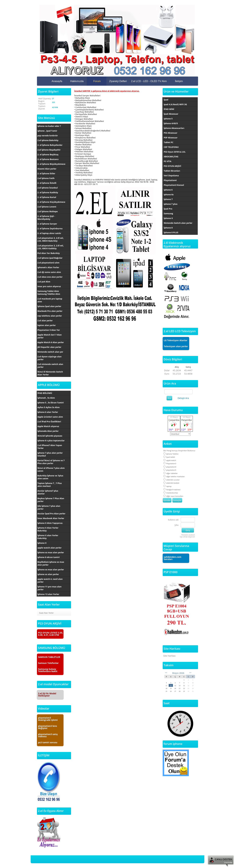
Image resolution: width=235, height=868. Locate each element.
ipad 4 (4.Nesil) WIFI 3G (175, 104)
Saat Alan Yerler (46, 613)
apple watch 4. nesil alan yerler (50, 580)
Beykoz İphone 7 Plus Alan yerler (51, 500)
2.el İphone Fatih (46, 178)
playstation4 (170, 467)
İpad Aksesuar (171, 114)
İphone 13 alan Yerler (48, 594)
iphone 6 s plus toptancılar (51, 440)
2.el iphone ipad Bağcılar (50, 258)
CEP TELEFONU (171, 147)
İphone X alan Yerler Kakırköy (48, 537)
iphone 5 (168, 119)
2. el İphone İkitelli (47, 183)
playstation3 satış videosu (48, 735)
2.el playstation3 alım (48, 263)
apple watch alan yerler (50, 548)
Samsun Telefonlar (48, 663)
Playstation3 (170, 463)
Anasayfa (57, 81)
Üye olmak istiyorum (187, 537)
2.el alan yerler (45, 320)
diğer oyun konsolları (173, 496)
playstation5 (170, 470)
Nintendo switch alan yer (50, 352)
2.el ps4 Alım (44, 282)
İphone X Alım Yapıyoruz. (50, 523)
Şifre (176, 525)
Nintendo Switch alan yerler (178, 223)
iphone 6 (168, 190)
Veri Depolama (171, 175)
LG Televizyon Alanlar (176, 340)
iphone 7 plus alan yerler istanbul (50, 454)
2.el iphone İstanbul (48, 188)
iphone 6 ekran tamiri (49, 557)
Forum (97, 81)
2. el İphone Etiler (46, 173)
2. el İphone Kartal (47, 197)
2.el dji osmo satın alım (49, 272)
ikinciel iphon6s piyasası (50, 436)
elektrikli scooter (172, 480)
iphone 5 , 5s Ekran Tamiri (51, 403)
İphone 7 (168, 199)
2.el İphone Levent (47, 207)
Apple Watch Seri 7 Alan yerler (50, 336)
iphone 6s (169, 194)
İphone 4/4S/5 (171, 123)
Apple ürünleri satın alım (50, 417)
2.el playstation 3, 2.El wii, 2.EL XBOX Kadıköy (51, 247)
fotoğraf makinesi (172, 490)
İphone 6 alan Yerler (48, 412)
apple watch (170, 460)
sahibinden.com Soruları (173, 558)
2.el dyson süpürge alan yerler (50, 358)
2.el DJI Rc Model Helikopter (47, 694)
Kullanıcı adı (173, 520)
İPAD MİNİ (169, 109)
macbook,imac (171, 493)
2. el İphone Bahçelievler (50, 145)
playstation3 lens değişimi (48, 727)
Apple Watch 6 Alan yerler (51, 342)
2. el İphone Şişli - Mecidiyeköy (46, 218)
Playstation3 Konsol (174, 185)
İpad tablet (169, 457)
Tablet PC (169, 142)
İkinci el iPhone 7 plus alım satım (51, 469)
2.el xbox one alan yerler (50, 277)
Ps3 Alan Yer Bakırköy (49, 253)
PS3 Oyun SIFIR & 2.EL (175, 152)
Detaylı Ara (183, 398)
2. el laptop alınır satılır (49, 233)
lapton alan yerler (47, 325)
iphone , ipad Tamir (47, 131)
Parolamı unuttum (188, 535)
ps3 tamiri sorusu (48, 742)
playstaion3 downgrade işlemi (48, 719)
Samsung (168, 213)
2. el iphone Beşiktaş (48, 154)
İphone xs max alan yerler (51, 552)
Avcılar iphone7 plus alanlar (48, 492)
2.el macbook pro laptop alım (50, 300)
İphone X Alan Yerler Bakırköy (48, 529)
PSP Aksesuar (171, 138)
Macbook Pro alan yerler (50, 311)
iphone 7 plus (171, 204)
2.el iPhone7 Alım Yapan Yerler (50, 447)
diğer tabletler (171, 473)
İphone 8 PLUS (171, 232)
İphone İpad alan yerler (49, 306)
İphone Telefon (171, 454)
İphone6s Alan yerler (48, 431)
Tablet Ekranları (172, 171)
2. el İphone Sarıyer (47, 224)
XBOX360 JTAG (171, 157)
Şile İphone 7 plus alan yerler (49, 507)
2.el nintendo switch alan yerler (50, 366)
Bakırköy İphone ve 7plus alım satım (50, 477)
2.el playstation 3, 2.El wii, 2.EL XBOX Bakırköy (51, 239)
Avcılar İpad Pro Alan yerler (51, 514)
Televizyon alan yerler (176, 346)
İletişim (179, 81)
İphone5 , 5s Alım (46, 398)
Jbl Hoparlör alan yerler (49, 347)
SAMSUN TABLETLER (49, 657)
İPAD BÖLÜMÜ (45, 393)
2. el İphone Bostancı (48, 159)
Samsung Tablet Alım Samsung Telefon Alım (49, 292)
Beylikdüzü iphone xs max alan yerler (51, 563)
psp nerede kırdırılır (48, 135)
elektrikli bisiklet (171, 483)
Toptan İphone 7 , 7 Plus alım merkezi (50, 485)
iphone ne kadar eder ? (49, 126)
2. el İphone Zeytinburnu (50, 228)
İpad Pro (168, 209)
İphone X (42, 543)
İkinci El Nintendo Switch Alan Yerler (50, 373)
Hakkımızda (77, 81)
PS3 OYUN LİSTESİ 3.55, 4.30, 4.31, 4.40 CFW (51, 634)
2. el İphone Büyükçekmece (51, 164)
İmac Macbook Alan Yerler (51, 518)
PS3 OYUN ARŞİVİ (172, 166)
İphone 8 (168, 228)
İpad (166, 100)
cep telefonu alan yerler (50, 316)
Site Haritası (169, 656)
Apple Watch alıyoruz (48, 426)
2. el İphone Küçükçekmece (51, 202)
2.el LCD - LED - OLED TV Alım (149, 81)
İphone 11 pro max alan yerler (49, 588)
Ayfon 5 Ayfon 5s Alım (49, 407)
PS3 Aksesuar (171, 133)
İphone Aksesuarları (174, 128)
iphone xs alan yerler (48, 574)
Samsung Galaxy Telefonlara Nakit (48, 670)
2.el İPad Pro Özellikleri (49, 422)
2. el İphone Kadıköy (48, 192)
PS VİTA (168, 161)
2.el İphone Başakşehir (49, 150)
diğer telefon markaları (174, 476)
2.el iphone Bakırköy (48, 140)
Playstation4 (170, 180)
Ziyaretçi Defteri (118, 81)
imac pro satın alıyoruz (49, 286)
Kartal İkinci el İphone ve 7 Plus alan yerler (51, 462)
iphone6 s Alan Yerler (48, 267)
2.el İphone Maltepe (48, 211)
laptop (167, 486)
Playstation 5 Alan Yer (49, 330)
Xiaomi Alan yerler (47, 169)
